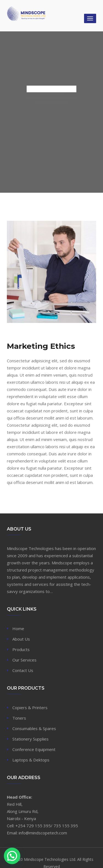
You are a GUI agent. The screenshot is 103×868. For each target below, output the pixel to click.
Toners (19, 718)
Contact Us (23, 670)
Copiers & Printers (30, 708)
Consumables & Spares (34, 728)
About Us (21, 639)
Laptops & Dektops (31, 760)
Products (21, 649)
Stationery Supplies (30, 739)
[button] (12, 856)
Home (18, 628)
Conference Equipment (34, 749)
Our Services (24, 660)
